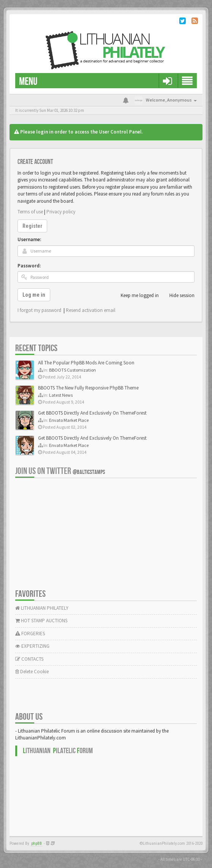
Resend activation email (91, 310)
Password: (29, 266)
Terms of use (30, 212)
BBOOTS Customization (73, 370)
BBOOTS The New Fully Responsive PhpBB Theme (88, 388)
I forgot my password (39, 310)
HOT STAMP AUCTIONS (41, 621)
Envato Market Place (69, 420)
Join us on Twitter (60, 471)
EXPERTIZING (32, 646)
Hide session (178, 296)
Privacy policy (61, 212)
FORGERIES (30, 634)
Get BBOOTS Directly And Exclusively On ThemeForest (92, 413)
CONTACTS (29, 659)
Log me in (34, 295)
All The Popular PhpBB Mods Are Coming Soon (86, 363)
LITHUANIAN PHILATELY (42, 608)
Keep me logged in (135, 296)
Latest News (61, 395)
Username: (29, 239)
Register (32, 226)
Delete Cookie (32, 672)
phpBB (37, 843)
